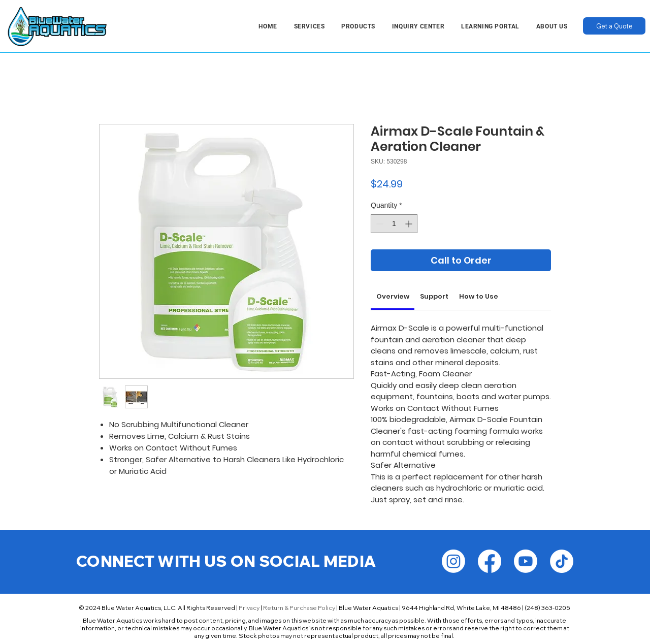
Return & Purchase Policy (299, 608)
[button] (309, 26)
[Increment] (410, 224)
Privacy (249, 608)
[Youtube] (526, 561)
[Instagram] (453, 561)
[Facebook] (490, 561)
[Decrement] (379, 224)
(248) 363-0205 (547, 608)
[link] (393, 296)
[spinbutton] (394, 224)
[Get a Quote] (614, 26)
